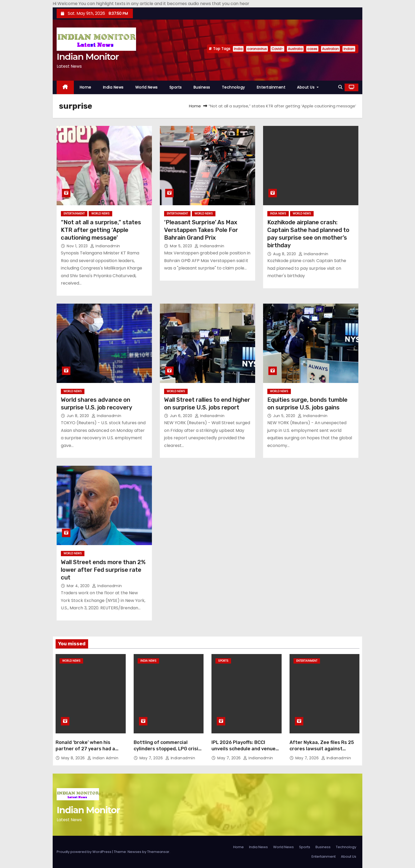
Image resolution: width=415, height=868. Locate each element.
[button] (340, 87)
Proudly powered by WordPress (84, 852)
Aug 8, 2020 (285, 254)
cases (312, 49)
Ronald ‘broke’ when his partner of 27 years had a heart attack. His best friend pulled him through (89, 752)
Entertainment (271, 87)
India (238, 49)
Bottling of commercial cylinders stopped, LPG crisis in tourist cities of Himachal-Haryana (167, 752)
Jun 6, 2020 (182, 416)
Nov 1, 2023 (78, 246)
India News (113, 87)
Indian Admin (103, 758)
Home (85, 87)
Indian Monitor (88, 57)
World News (146, 87)
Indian (349, 49)
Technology (233, 87)
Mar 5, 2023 (182, 246)
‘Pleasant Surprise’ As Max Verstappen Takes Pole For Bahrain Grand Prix (201, 230)
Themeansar (158, 852)
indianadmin (105, 246)
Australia (295, 49)
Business (202, 87)
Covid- (277, 49)
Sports (176, 87)
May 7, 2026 (152, 758)
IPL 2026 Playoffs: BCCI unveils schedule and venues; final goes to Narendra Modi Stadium (245, 752)
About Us (308, 87)
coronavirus (257, 49)
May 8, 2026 (74, 758)
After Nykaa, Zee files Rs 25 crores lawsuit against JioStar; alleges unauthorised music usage (322, 752)
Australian (330, 49)
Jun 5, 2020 (285, 416)
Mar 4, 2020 (79, 586)
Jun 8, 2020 (78, 416)
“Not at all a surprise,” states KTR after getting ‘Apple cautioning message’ (101, 230)
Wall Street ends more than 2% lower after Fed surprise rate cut (103, 570)
